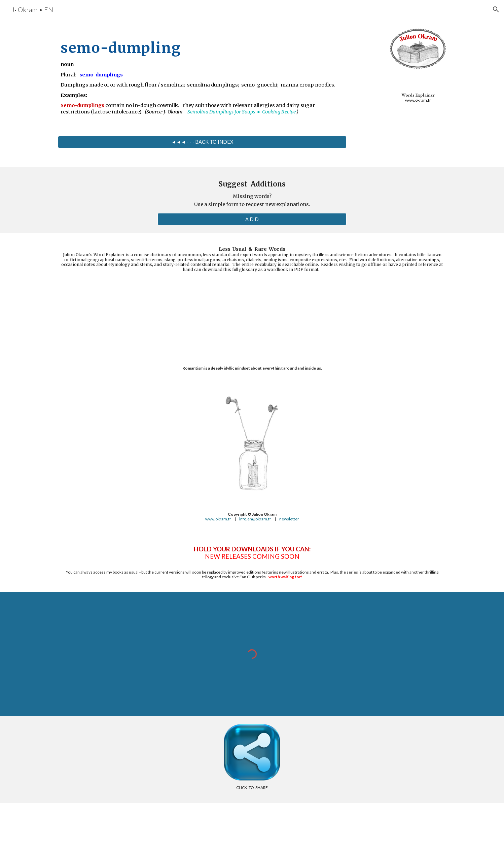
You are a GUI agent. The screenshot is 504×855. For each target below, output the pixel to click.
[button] (496, 9)
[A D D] (252, 219)
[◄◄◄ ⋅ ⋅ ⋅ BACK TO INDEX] (202, 142)
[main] (202, 74)
